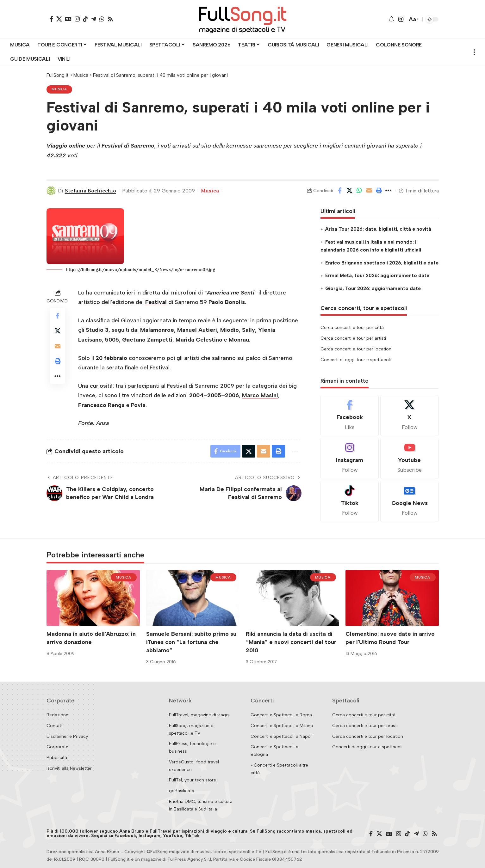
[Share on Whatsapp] (359, 191)
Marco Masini (260, 395)
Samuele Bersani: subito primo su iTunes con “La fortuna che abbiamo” (191, 642)
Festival (156, 302)
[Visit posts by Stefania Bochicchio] (51, 191)
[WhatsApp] (102, 19)
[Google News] (68, 19)
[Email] (369, 191)
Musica (59, 89)
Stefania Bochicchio (90, 191)
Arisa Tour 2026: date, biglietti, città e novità (378, 229)
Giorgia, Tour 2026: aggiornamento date (373, 288)
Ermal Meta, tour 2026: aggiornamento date (377, 276)
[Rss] (110, 19)
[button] (401, 19)
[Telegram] (94, 19)
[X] (59, 19)
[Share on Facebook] (340, 191)
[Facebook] (51, 19)
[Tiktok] (350, 501)
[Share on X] (350, 191)
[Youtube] (409, 458)
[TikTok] (85, 19)
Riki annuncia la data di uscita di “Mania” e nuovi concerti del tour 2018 (291, 642)
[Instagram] (77, 19)
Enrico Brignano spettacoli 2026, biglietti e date (382, 263)
